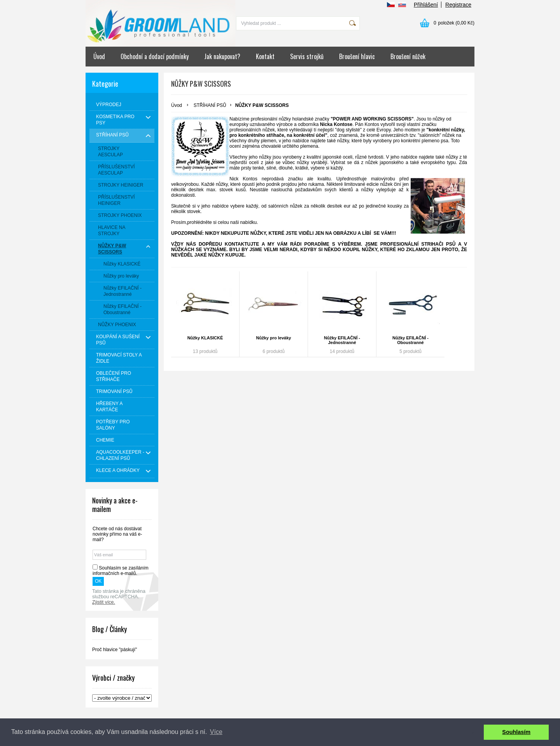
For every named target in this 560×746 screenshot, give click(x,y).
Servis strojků (307, 56)
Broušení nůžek (408, 56)
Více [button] (216, 732)
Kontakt (265, 56)
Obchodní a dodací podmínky (155, 56)
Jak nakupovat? (222, 56)
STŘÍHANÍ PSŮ (210, 105)
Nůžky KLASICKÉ (205, 338)
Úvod (99, 56)
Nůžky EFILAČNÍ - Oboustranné (410, 340)
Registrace (458, 5)
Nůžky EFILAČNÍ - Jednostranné (342, 340)
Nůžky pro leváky (274, 338)
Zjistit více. (104, 602)
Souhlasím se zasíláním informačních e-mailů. (121, 571)
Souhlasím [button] (516, 732)
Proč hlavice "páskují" (115, 650)
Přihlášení (426, 5)
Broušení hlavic (357, 56)
